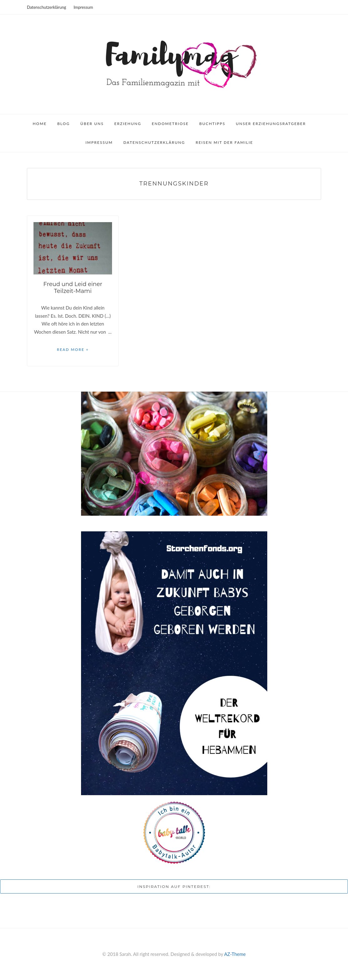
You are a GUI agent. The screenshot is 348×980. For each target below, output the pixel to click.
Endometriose (170, 124)
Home (40, 124)
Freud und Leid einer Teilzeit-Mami (73, 288)
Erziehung (128, 124)
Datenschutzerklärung (46, 7)
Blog (64, 124)
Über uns (92, 124)
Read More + (73, 349)
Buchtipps (212, 124)
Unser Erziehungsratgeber (271, 124)
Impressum (83, 7)
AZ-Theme (235, 954)
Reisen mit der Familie (224, 142)
